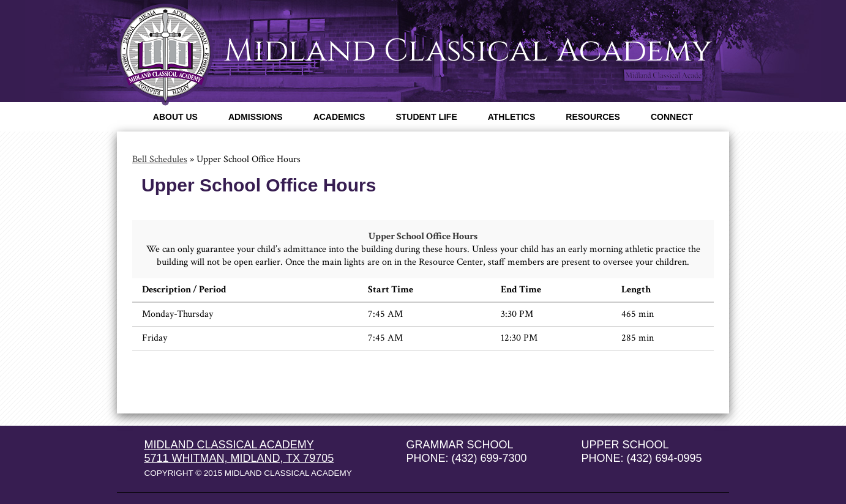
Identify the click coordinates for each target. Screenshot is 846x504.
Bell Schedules (160, 159)
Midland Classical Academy (468, 51)
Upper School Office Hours (423, 236)
